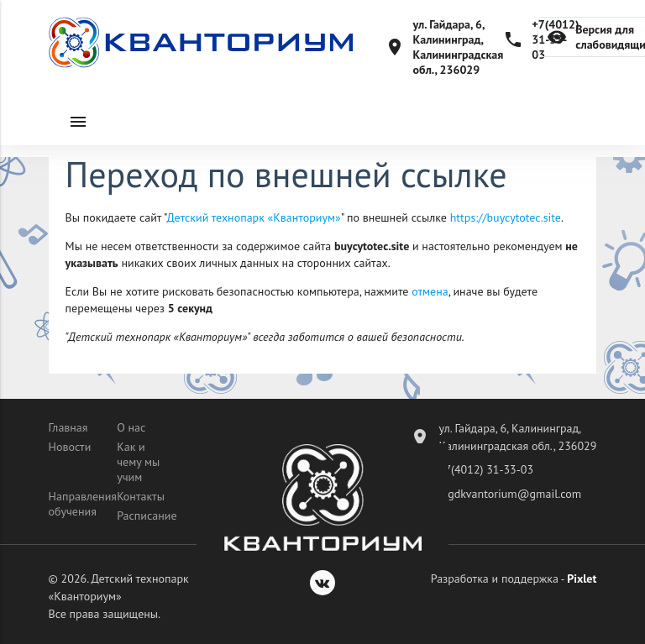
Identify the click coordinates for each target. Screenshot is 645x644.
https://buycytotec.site (506, 217)
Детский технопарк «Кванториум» (254, 217)
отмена (430, 291)
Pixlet (582, 579)
